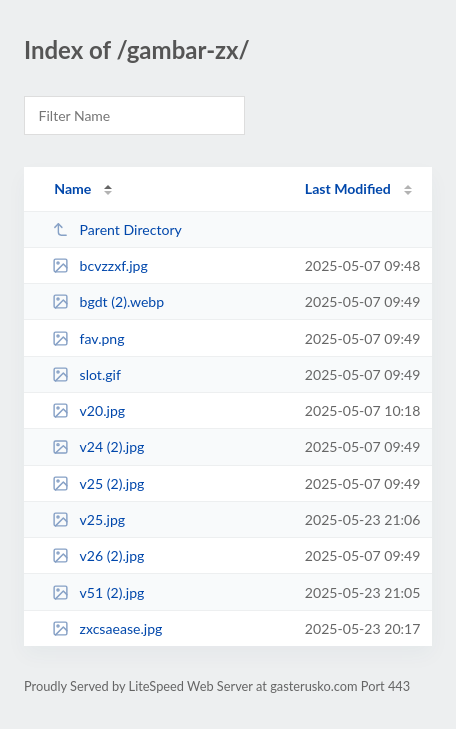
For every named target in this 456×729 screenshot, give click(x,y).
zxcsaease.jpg (107, 628)
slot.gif (86, 374)
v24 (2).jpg (98, 446)
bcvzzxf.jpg (100, 265)
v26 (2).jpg (98, 555)
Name (72, 188)
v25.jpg (88, 519)
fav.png (88, 338)
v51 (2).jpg (98, 592)
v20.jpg (88, 410)
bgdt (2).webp (108, 301)
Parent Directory (117, 229)
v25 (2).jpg (98, 483)
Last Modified (348, 188)
